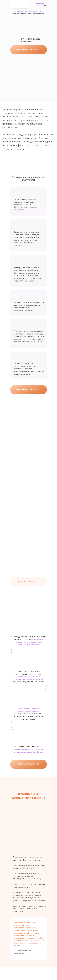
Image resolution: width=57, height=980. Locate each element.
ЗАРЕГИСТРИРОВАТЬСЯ (29, 582)
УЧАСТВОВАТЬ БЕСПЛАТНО (29, 50)
